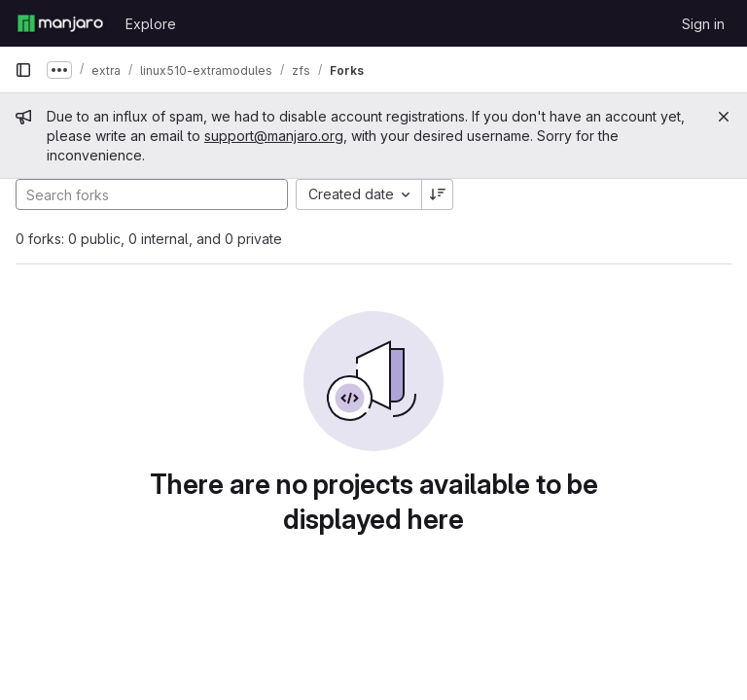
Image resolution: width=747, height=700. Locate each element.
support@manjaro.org (274, 136)
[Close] (724, 117)
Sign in (703, 24)
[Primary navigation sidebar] (23, 70)
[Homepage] (60, 23)
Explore (151, 24)
